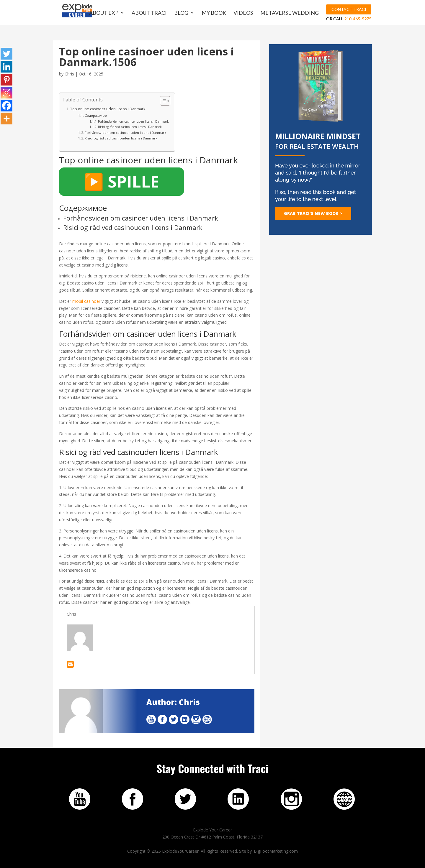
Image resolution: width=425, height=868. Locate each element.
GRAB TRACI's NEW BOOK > (313, 213)
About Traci (150, 13)
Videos (244, 13)
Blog (182, 13)
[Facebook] (6, 106)
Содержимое (96, 115)
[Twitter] (6, 54)
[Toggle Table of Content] (162, 101)
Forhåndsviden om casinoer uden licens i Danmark (133, 121)
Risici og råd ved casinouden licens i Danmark (130, 127)
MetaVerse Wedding (290, 13)
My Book (214, 13)
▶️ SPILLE (121, 181)
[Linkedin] (6, 67)
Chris (69, 74)
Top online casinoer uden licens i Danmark (108, 109)
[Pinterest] (6, 80)
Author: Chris (173, 702)
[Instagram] (6, 93)
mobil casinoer (86, 301)
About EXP (104, 13)
